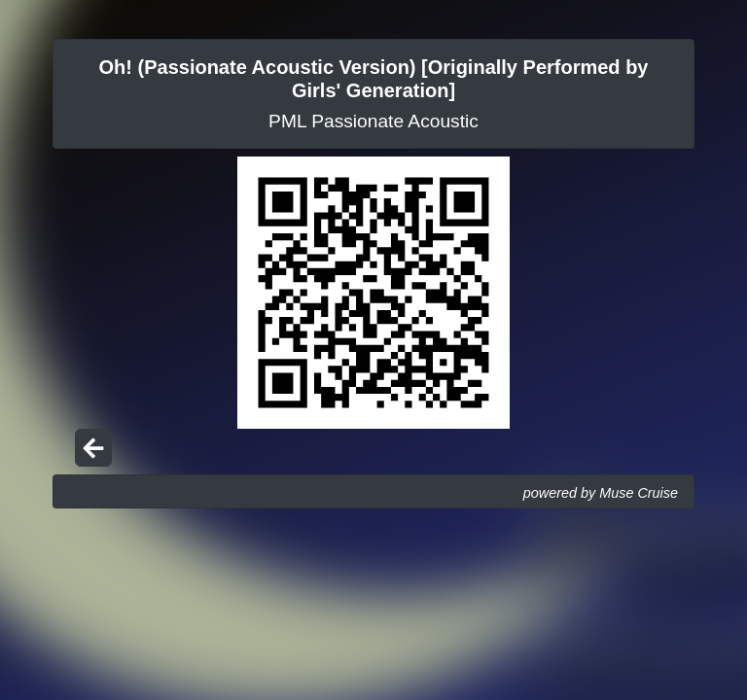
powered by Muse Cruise (601, 493)
